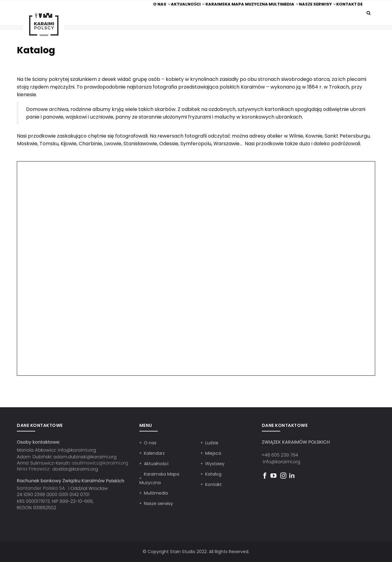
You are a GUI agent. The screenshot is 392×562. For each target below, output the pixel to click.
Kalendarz (154, 453)
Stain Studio (183, 552)
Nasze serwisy (304, 9)
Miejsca (213, 453)
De (357, 9)
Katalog (213, 474)
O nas (133, 9)
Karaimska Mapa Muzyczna (215, 9)
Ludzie (212, 443)
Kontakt (338, 9)
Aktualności (164, 9)
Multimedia (266, 9)
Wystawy (215, 464)
